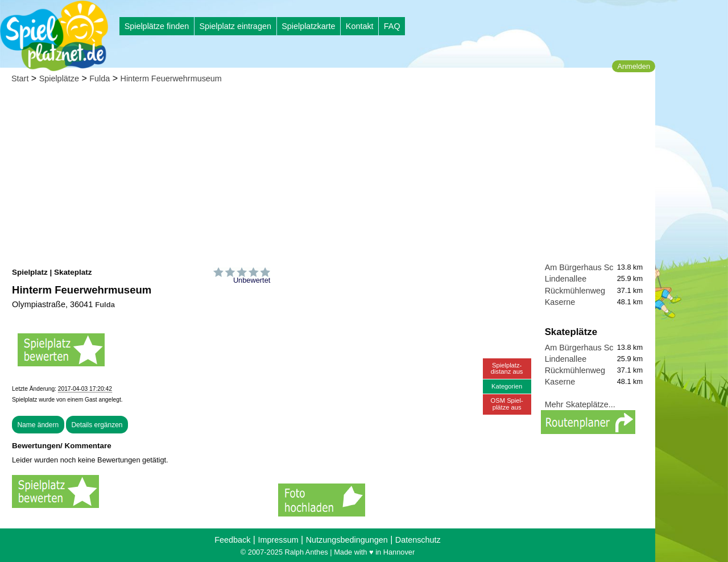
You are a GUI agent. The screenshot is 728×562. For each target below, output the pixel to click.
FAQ (392, 26)
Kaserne (560, 302)
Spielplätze (59, 78)
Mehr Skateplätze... (580, 404)
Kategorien (507, 386)
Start (20, 78)
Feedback (232, 540)
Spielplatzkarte (308, 26)
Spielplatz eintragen (235, 26)
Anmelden (634, 66)
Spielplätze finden (157, 26)
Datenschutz (418, 540)
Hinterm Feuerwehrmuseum (171, 78)
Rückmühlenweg (575, 291)
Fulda (100, 78)
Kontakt (360, 26)
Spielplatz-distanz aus (507, 368)
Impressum (278, 540)
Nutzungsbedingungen (347, 540)
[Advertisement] (328, 176)
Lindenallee (566, 279)
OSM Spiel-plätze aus (507, 404)
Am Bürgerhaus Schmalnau (595, 267)
